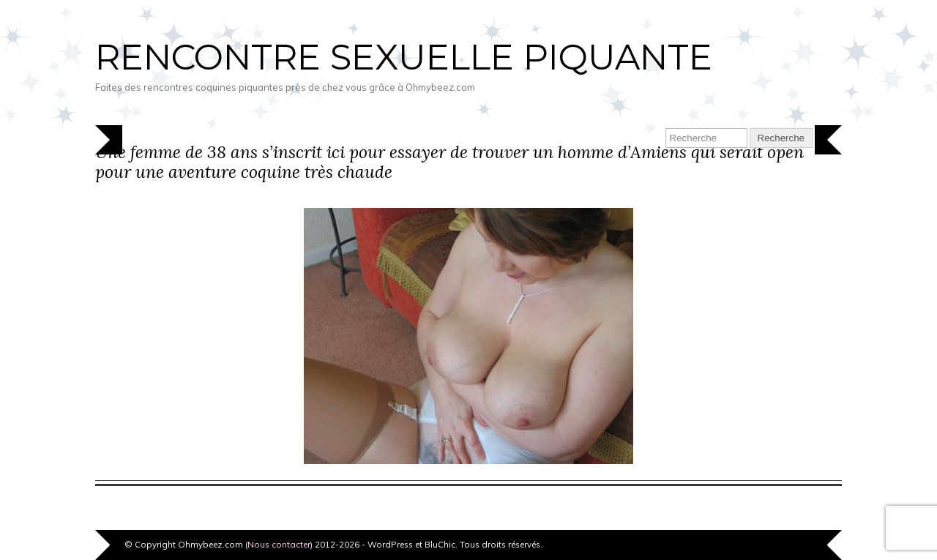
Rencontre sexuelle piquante (404, 57)
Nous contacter (279, 544)
